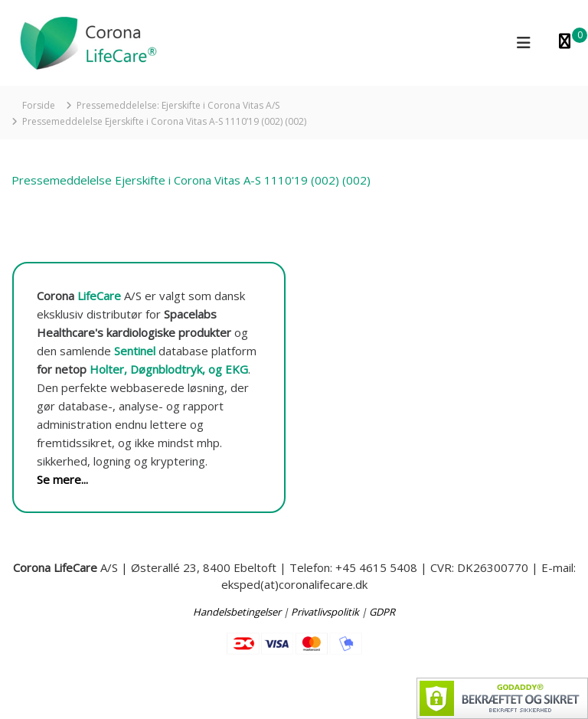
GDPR (382, 612)
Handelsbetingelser (237, 612)
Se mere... (62, 479)
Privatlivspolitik (325, 612)
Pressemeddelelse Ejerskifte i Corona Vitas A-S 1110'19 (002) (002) (191, 180)
